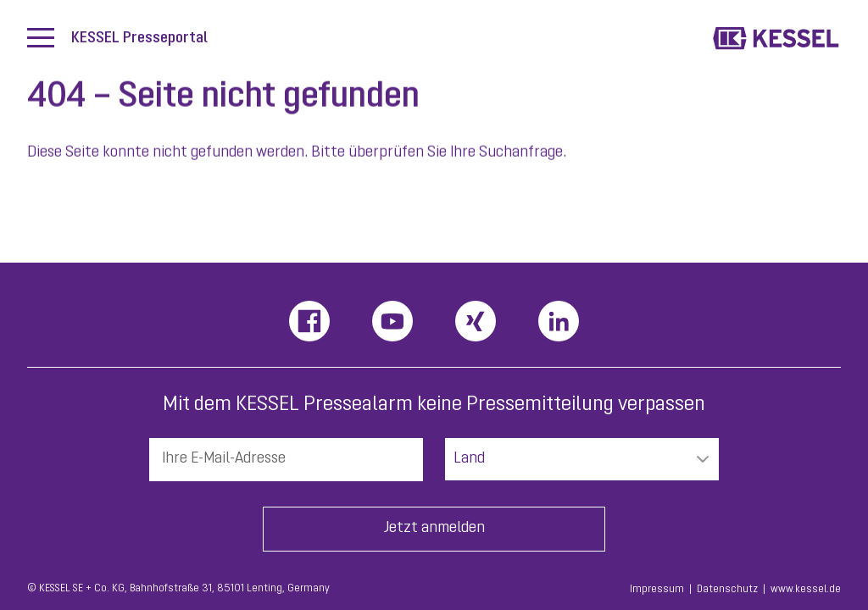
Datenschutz (727, 590)
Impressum (657, 590)
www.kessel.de (806, 590)
